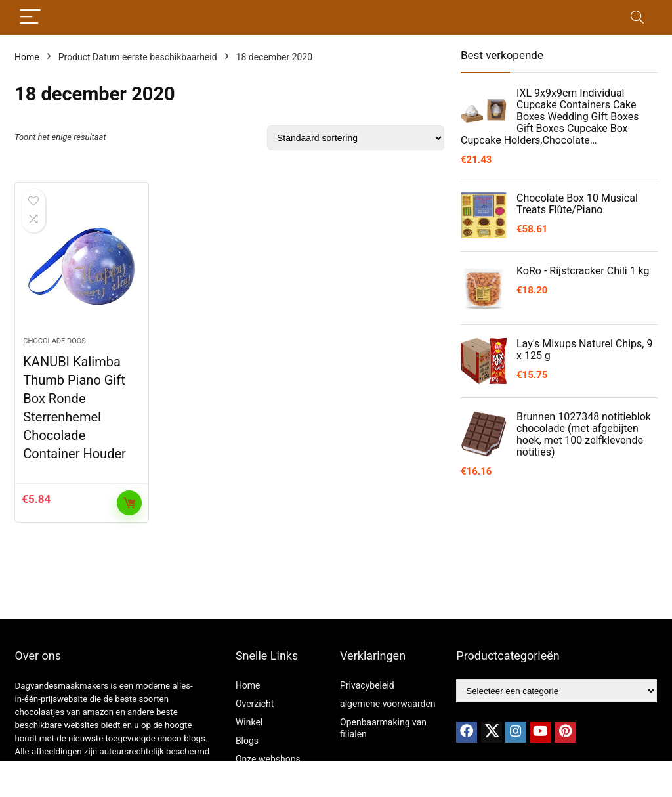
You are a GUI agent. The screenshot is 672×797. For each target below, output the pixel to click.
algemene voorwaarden (388, 704)
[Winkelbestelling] (356, 138)
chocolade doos (54, 341)
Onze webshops (268, 759)
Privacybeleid (367, 685)
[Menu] (30, 17)
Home (27, 57)
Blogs (247, 741)
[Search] (637, 17)
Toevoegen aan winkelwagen (129, 503)
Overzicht (255, 704)
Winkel (249, 722)
